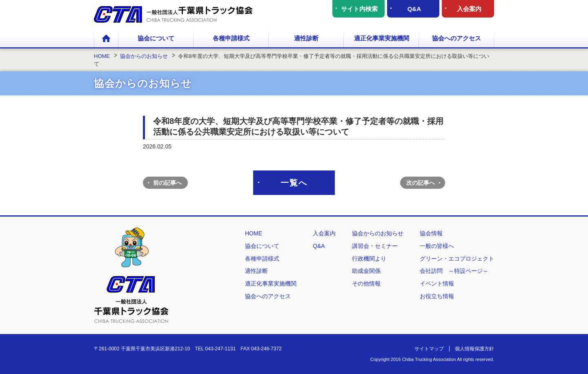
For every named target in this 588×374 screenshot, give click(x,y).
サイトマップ (429, 349)
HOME (106, 39)
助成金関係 (366, 271)
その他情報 (366, 283)
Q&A (414, 9)
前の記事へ (167, 183)
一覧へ (294, 183)
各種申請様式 (231, 38)
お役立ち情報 (437, 296)
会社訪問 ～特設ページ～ (454, 271)
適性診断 (306, 38)
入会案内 (469, 9)
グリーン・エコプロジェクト (457, 259)
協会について (156, 38)
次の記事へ (421, 183)
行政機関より (369, 259)
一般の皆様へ (437, 246)
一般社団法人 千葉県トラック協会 (173, 14)
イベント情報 (437, 283)
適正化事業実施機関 (382, 38)
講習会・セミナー (375, 246)
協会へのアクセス (457, 38)
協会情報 (431, 233)
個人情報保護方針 (474, 349)
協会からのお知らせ (378, 233)
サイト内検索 (359, 9)
